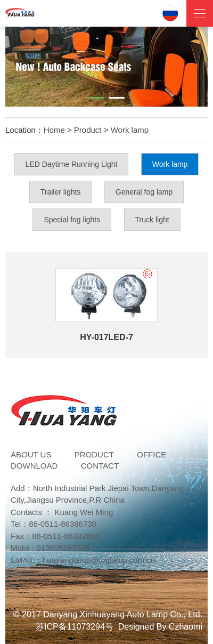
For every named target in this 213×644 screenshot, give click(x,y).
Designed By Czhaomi (160, 627)
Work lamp (130, 130)
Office (151, 454)
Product (88, 130)
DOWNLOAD (34, 466)
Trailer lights (61, 192)
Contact (100, 466)
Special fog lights (72, 220)
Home (54, 130)
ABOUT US (31, 454)
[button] (96, 98)
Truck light (152, 220)
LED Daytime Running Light (72, 164)
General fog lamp (144, 192)
